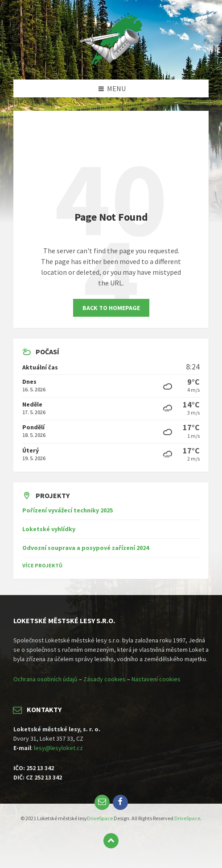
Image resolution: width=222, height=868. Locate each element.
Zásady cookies (105, 679)
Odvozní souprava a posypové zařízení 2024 (86, 548)
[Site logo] (111, 62)
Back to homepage (111, 308)
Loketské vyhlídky (49, 529)
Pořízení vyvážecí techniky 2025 (68, 510)
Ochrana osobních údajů (45, 679)
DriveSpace (100, 818)
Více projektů (42, 565)
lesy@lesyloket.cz (58, 748)
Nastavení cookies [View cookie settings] (156, 679)
